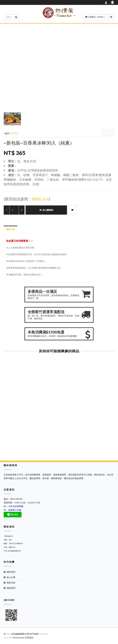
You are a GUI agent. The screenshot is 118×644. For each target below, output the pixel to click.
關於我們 (11, 572)
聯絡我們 (11, 588)
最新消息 (11, 583)
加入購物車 (46, 210)
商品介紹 (10, 229)
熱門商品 (14, 133)
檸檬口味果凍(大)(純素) (88, 390)
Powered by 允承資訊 (23, 637)
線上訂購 (11, 577)
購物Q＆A (40, 199)
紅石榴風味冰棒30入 (30, 400)
